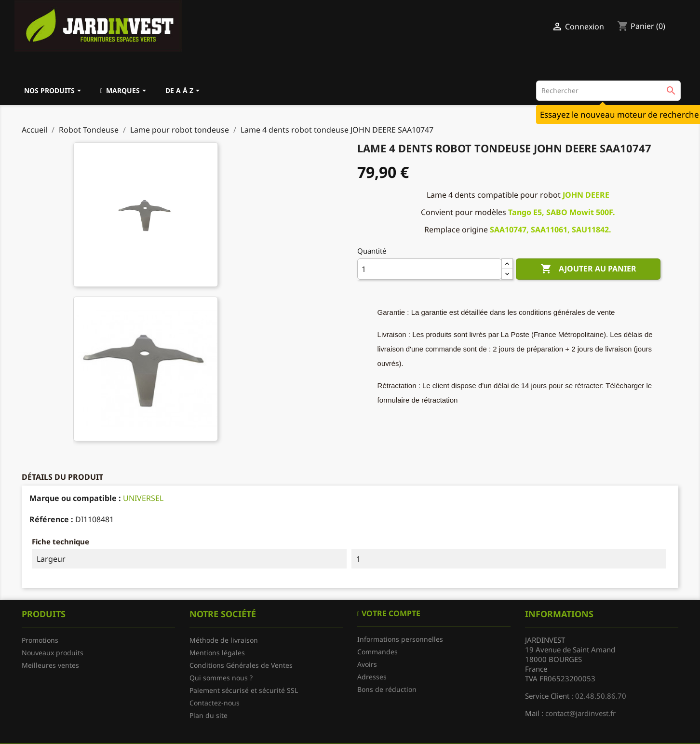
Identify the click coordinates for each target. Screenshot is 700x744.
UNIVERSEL (143, 498)
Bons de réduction (387, 689)
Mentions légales (217, 653)
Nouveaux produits (53, 653)
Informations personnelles (400, 639)
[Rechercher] (608, 91)
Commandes (377, 652)
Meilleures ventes (50, 665)
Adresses (372, 677)
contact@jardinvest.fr (580, 713)
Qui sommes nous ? (221, 678)
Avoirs (367, 664)
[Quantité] (430, 269)
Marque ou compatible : (75, 498)
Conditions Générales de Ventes (241, 665)
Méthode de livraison (224, 640)
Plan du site (209, 715)
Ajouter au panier (588, 269)
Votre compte (390, 613)
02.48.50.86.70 (601, 696)
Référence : (51, 519)
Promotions (40, 640)
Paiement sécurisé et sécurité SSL (244, 690)
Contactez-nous (215, 703)
